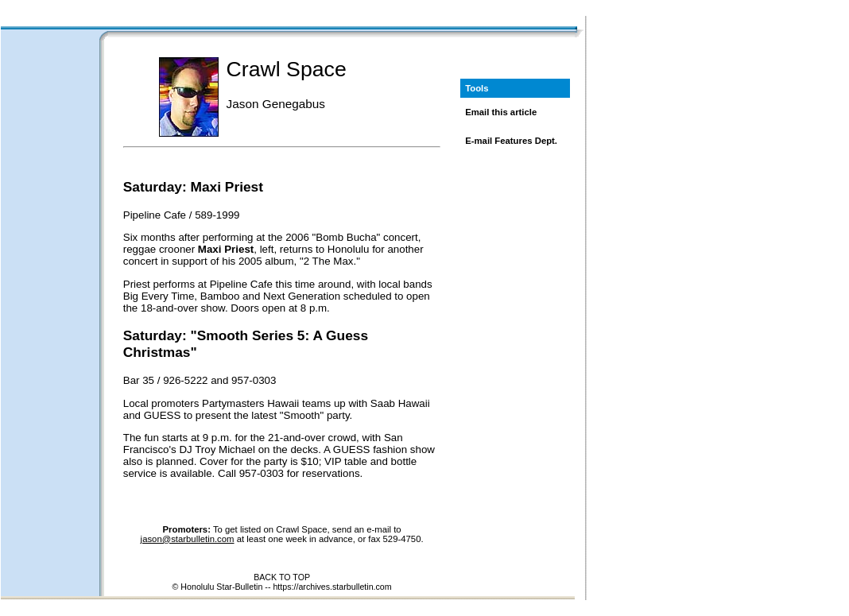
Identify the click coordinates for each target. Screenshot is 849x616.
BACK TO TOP (282, 577)
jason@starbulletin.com (188, 539)
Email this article (501, 112)
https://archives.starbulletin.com (332, 587)
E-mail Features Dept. (511, 141)
